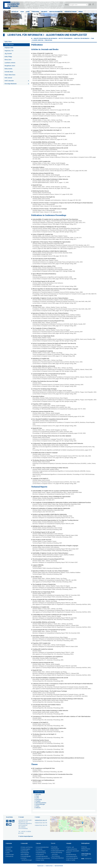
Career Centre (40, 860)
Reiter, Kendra (8, 69)
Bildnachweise (86, 849)
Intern (66, 5)
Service (38, 844)
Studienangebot (25, 849)
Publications (48, 40)
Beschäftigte (25, 855)
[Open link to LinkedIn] (13, 821)
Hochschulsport (41, 851)
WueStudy (54, 847)
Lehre (28, 12)
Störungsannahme (72, 856)
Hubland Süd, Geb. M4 (41, 825)
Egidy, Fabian (8, 42)
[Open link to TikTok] (10, 821)
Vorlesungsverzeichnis (58, 851)
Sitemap (84, 847)
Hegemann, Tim (9, 51)
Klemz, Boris (8, 60)
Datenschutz (49, 866)
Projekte (44, 12)
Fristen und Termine (27, 847)
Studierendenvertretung (42, 858)
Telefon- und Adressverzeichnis (72, 848)
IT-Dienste (39, 849)
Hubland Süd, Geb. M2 (41, 823)
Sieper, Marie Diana (10, 75)
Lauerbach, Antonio (10, 63)
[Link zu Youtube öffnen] (10, 825)
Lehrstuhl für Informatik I (82, 38)
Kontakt (22, 817)
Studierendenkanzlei (42, 856)
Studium (8, 849)
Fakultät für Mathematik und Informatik (45, 38)
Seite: (83, 859)
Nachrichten (24, 851)
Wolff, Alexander (9, 81)
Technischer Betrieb (72, 858)
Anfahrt (38, 817)
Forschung (35, 12)
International (9, 856)
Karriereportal (25, 853)
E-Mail (22, 833)
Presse (68, 853)
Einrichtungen (10, 855)
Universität (9, 847)
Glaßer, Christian (9, 45)
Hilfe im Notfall (71, 860)
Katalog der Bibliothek (57, 858)
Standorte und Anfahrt (73, 851)
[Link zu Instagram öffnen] (7, 821)
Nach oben (85, 851)
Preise (81, 12)
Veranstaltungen (70, 12)
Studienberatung (41, 853)
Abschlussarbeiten (56, 12)
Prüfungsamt (40, 855)
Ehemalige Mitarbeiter (11, 84)
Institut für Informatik (66, 38)
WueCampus (55, 849)
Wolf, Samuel (8, 78)
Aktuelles (15, 12)
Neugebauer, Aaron (10, 66)
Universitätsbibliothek (42, 847)
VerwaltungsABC (26, 856)
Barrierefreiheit (59, 866)
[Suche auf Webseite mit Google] (79, 5)
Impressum (40, 866)
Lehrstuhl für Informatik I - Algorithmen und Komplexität (47, 35)
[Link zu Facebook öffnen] (7, 825)
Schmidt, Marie (9, 72)
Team (22, 12)
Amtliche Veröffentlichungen (26, 859)
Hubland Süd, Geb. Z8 (41, 820)
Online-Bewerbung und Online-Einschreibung (56, 854)
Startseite (9, 844)
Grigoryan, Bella (9, 48)
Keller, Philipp (8, 57)
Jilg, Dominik (8, 54)
